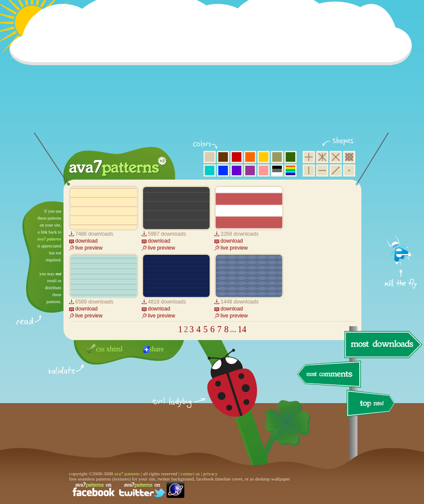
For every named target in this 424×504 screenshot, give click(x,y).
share (157, 349)
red (237, 157)
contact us (190, 474)
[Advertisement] (214, 72)
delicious (224, 393)
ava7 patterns (49, 239)
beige (210, 157)
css (100, 349)
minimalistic (349, 170)
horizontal (322, 170)
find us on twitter (142, 490)
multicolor (290, 170)
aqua (210, 170)
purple (250, 170)
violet (237, 170)
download (86, 241)
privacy (210, 474)
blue (223, 170)
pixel (349, 157)
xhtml (115, 349)
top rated (372, 405)
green (290, 157)
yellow (264, 157)
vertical (309, 170)
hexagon (322, 157)
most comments (329, 375)
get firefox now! (401, 205)
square (309, 157)
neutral (277, 170)
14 (242, 329)
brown (223, 157)
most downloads (382, 344)
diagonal (336, 170)
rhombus (336, 157)
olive (277, 157)
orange (250, 157)
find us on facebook (93, 490)
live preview (89, 248)
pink (264, 170)
